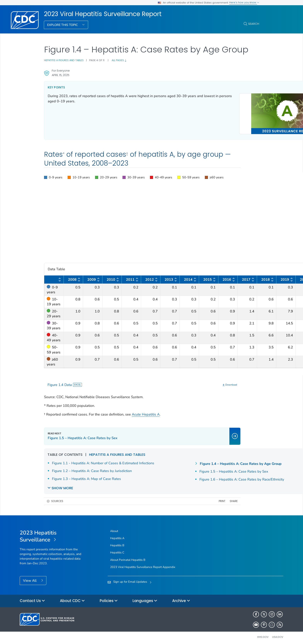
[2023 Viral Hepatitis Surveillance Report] (53, 535)
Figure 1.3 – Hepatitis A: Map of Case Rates (194, 461)
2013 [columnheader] (171, 278)
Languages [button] (145, 599)
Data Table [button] (152, 267)
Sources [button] (57, 499)
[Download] (177, 383)
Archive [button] (181, 599)
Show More (62, 486)
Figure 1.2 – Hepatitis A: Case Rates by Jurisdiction (92, 474)
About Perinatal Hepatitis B (128, 558)
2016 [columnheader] (229, 278)
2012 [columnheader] (152, 278)
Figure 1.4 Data (65, 383)
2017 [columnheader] (248, 278)
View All (30, 579)
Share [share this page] (181, 499)
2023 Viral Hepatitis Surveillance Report (103, 14)
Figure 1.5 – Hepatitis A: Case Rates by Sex (194, 477)
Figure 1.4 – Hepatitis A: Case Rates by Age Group (201, 470)
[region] (152, 176)
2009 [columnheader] (94, 278)
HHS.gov (263, 635)
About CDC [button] (72, 599)
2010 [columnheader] (113, 278)
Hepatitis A (117, 536)
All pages (119, 60)
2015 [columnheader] (210, 278)
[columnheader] (54, 278)
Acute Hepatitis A (146, 412)
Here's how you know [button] (244, 2)
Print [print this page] (169, 499)
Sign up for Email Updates (130, 580)
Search (254, 24)
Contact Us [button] (32, 599)
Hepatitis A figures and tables (64, 60)
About (114, 529)
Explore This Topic (63, 25)
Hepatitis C (117, 551)
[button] (53, 176)
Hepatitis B (117, 544)
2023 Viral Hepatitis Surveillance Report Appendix (143, 565)
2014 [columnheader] (190, 278)
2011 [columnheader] (132, 278)
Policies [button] (109, 599)
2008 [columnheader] (74, 278)
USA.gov (278, 635)
